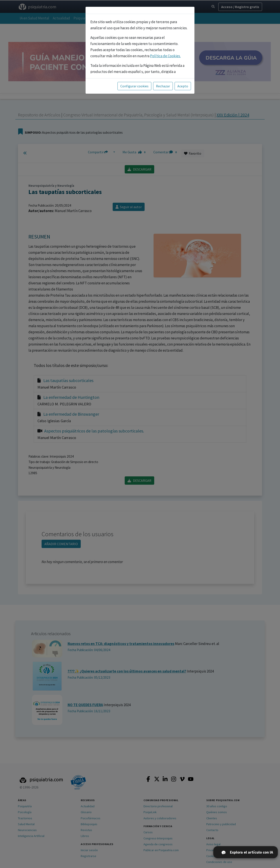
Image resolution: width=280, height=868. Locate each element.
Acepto (183, 86)
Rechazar (163, 86)
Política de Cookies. (165, 56)
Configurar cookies (134, 86)
